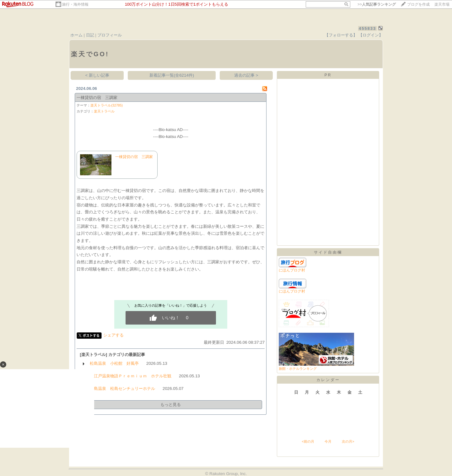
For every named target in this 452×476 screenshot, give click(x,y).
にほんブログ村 (292, 270)
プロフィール (110, 35)
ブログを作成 (418, 4)
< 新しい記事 (97, 75)
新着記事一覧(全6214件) (172, 75)
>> (377, 4)
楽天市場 (442, 4)
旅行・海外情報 (75, 4)
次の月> (348, 441)
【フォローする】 (341, 35)
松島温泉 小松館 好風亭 (114, 363)
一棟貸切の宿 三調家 (97, 98)
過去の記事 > (246, 75)
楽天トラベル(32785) (107, 105)
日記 (90, 35)
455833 (367, 28)
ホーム (76, 35)
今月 (328, 441)
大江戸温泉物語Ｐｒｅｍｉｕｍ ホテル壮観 (131, 376)
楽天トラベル (104, 111)
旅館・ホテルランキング (298, 369)
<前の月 (308, 441)
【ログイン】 (371, 35)
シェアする (113, 335)
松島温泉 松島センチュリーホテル (122, 388)
